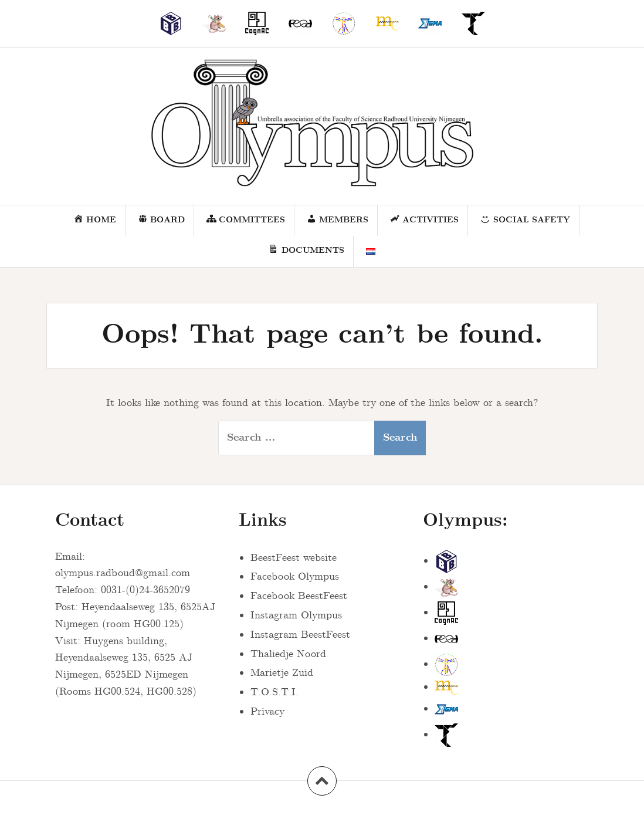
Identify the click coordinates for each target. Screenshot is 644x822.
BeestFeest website (294, 558)
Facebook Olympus (295, 577)
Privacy (267, 712)
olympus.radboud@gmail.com (123, 573)
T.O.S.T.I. (274, 692)
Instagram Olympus (296, 615)
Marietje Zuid (282, 673)
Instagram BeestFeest (300, 635)
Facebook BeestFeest (299, 596)
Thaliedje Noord (288, 654)
